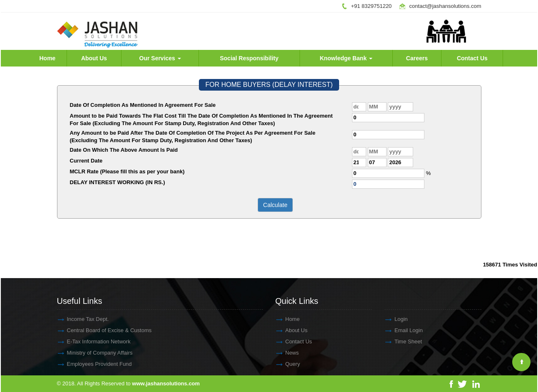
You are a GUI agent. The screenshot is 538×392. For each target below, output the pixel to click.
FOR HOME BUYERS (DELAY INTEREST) (269, 85)
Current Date (86, 161)
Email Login (401, 330)
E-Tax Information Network (91, 341)
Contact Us (472, 58)
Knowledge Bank (346, 58)
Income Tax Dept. (81, 319)
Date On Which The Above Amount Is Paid (124, 150)
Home (47, 58)
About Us (94, 58)
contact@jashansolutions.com (445, 6)
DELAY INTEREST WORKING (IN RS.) (118, 182)
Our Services (160, 58)
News (285, 353)
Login (394, 319)
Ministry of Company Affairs (92, 353)
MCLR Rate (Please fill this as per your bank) (127, 171)
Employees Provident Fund (92, 364)
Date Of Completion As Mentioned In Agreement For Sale (143, 105)
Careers (417, 58)
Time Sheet (401, 341)
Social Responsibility (249, 58)
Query (285, 364)
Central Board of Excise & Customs (102, 330)
